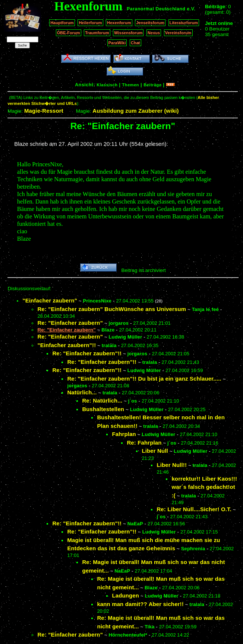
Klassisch (107, 85)
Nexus (154, 33)
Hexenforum (119, 23)
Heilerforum (90, 23)
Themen (131, 85)
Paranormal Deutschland (156, 9)
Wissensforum (128, 33)
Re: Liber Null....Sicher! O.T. (194, 509)
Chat (135, 43)
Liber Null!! (172, 465)
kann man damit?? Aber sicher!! (140, 604)
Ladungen (125, 595)
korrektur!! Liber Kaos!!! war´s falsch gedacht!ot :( (204, 487)
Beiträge (152, 85)
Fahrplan (124, 434)
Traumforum (97, 33)
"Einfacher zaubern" (50, 300)
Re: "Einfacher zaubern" (70, 323)
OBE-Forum (69, 33)
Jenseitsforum (150, 23)
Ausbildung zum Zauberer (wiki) (135, 111)
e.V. (191, 9)
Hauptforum (62, 23)
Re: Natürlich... (102, 401)
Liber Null (155, 451)
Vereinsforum (178, 33)
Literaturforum (184, 23)
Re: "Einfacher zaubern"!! (87, 353)
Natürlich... (82, 392)
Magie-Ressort (44, 111)
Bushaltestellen (103, 409)
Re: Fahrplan (144, 443)
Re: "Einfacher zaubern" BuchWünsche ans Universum (112, 309)
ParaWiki (117, 43)
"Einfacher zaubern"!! (67, 345)
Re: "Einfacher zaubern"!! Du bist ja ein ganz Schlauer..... (144, 379)
